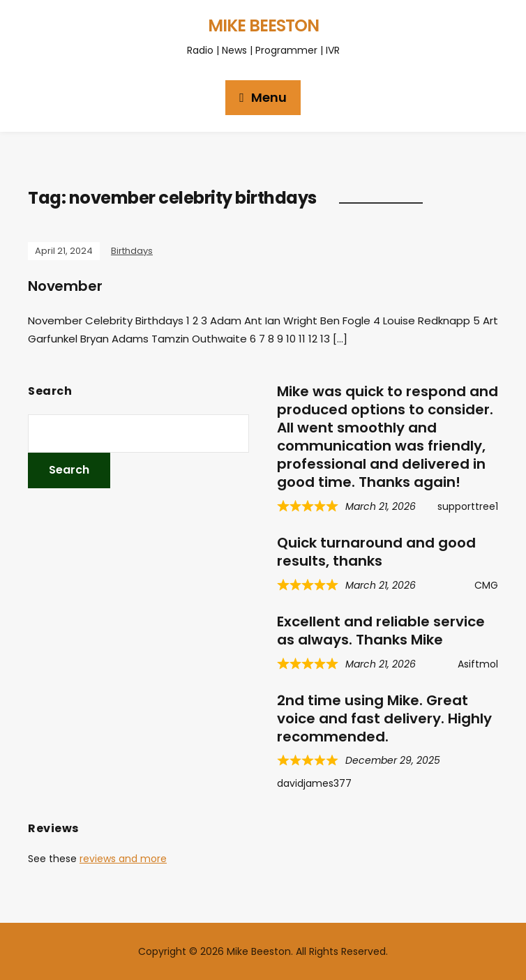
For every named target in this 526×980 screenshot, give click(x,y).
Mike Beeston (263, 25)
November (65, 286)
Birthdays (132, 251)
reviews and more (123, 859)
